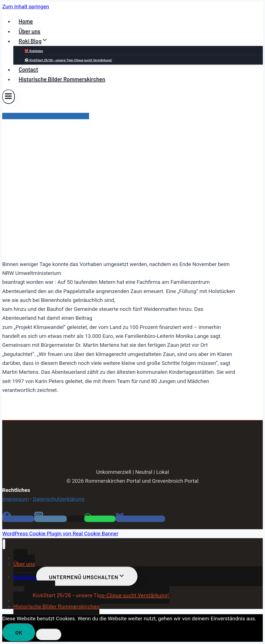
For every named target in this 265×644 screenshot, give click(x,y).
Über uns (30, 31)
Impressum (16, 499)
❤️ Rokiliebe (34, 51)
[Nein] (49, 635)
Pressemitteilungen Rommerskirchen (46, 116)
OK (19, 632)
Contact (28, 69)
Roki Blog (25, 577)
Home (26, 21)
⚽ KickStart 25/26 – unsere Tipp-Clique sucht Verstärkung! (68, 60)
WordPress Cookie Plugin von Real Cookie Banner (60, 534)
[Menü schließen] (4, 544)
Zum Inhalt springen (26, 7)
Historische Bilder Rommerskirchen (62, 79)
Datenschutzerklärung (59, 499)
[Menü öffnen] (8, 97)
